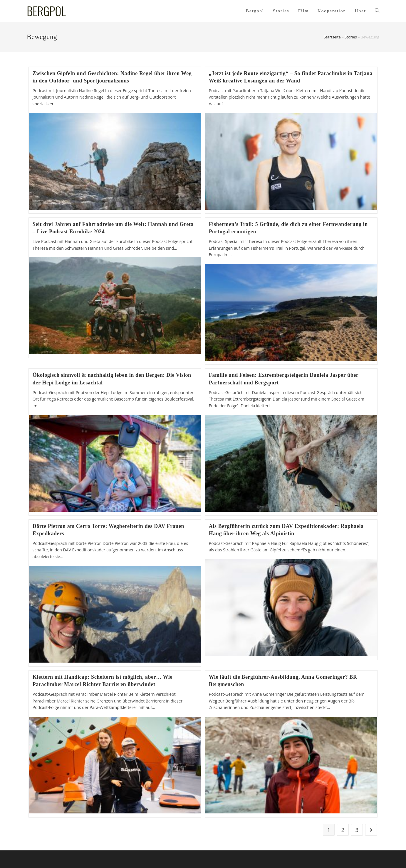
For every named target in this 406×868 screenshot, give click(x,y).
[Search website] (377, 11)
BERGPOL (46, 11)
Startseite (332, 37)
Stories (351, 37)
